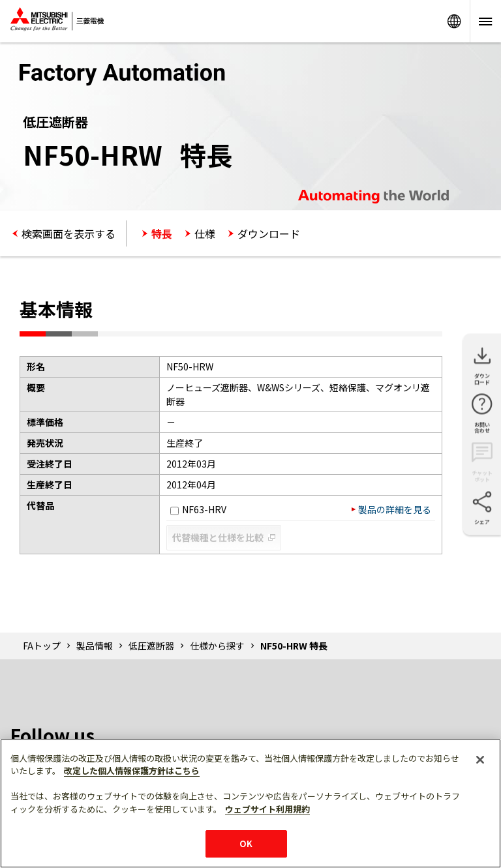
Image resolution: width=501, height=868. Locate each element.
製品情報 (95, 646)
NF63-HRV (198, 509)
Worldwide (454, 21)
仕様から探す (217, 646)
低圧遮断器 (151, 646)
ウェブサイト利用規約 (267, 809)
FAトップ (42, 646)
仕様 (205, 233)
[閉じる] (480, 760)
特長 (162, 233)
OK (246, 844)
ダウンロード (269, 233)
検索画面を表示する (68, 233)
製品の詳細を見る (395, 509)
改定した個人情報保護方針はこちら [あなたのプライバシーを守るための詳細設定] (132, 771)
